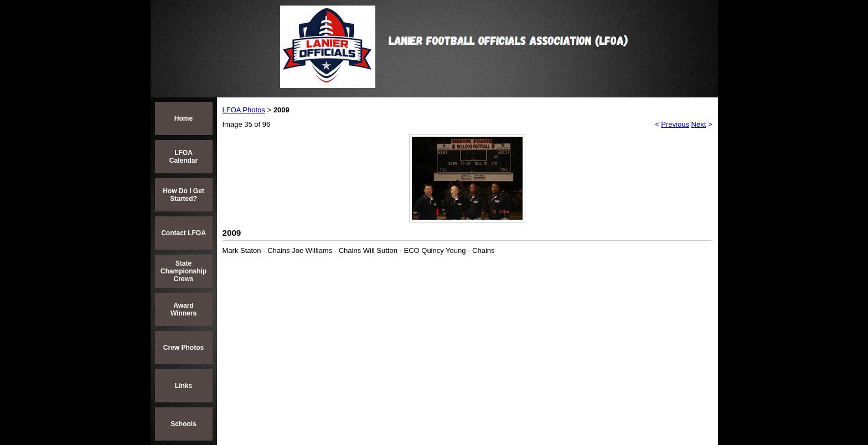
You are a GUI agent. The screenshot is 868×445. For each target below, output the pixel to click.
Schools (184, 424)
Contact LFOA (184, 233)
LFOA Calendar (184, 157)
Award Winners (184, 309)
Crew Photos (184, 348)
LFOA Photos (244, 110)
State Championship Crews (184, 271)
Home (184, 118)
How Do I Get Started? (184, 195)
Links (184, 386)
